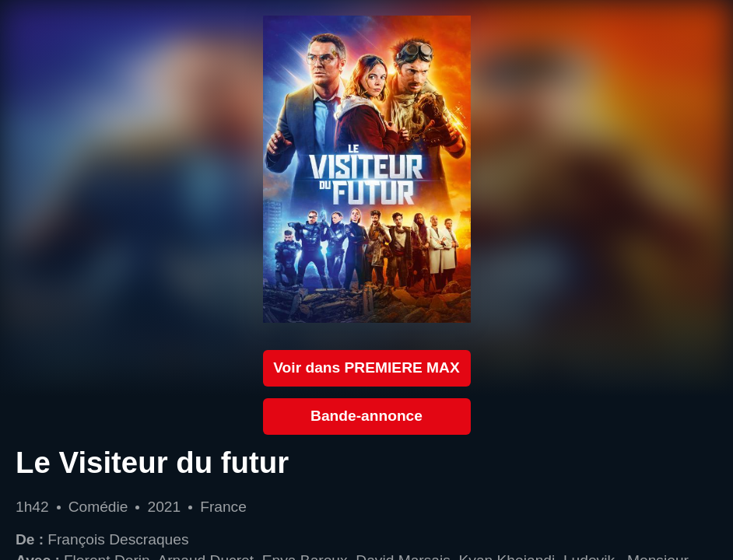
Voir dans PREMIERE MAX (366, 367)
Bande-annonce (366, 416)
